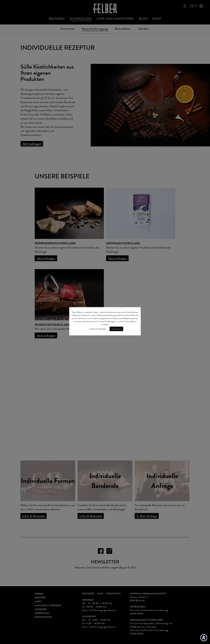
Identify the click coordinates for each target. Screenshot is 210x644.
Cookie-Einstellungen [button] (98, 329)
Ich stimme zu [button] (116, 329)
